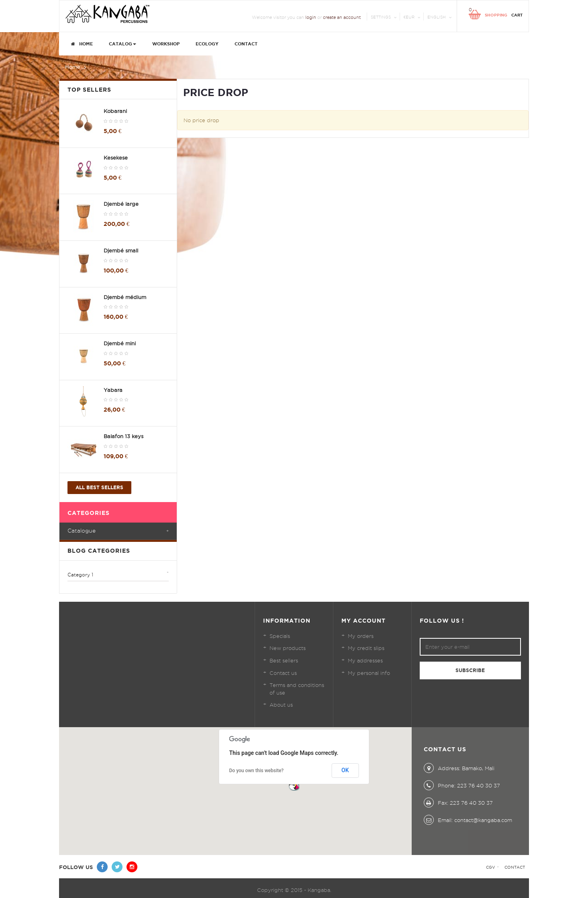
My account (363, 621)
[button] (294, 785)
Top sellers (89, 90)
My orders (361, 636)
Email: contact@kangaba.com (468, 820)
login (311, 17)
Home (73, 67)
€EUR (409, 17)
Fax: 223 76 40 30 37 (458, 803)
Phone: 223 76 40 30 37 (462, 785)
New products (288, 648)
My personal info (369, 673)
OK (345, 770)
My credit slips (366, 648)
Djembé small (121, 250)
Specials (280, 636)
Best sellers (284, 660)
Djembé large (121, 204)
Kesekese (116, 158)
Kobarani (115, 111)
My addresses (365, 660)
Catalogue (82, 531)
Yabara (113, 390)
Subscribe (470, 670)
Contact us (283, 673)
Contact (515, 867)
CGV (491, 867)
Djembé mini (120, 343)
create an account (342, 17)
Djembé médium (125, 297)
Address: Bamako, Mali (459, 768)
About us (281, 705)
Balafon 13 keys (124, 436)
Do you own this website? (257, 771)
